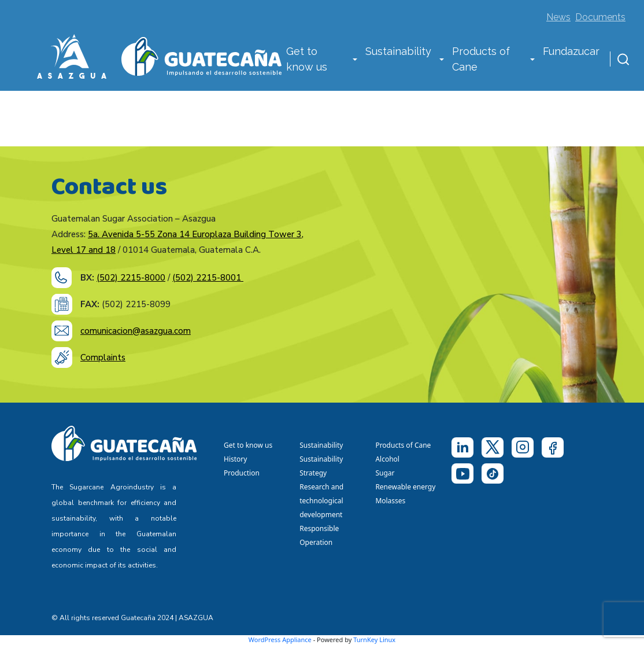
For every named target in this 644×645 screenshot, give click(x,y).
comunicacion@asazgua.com (136, 331)
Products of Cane (481, 59)
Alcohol (387, 459)
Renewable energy (406, 487)
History (235, 459)
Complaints (103, 357)
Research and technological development (323, 501)
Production (242, 473)
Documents (600, 17)
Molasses (390, 501)
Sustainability (398, 51)
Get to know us (307, 59)
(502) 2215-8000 (131, 278)
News (558, 17)
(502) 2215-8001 (208, 278)
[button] (355, 60)
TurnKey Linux (374, 640)
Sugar (385, 473)
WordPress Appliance (280, 640)
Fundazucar (571, 51)
